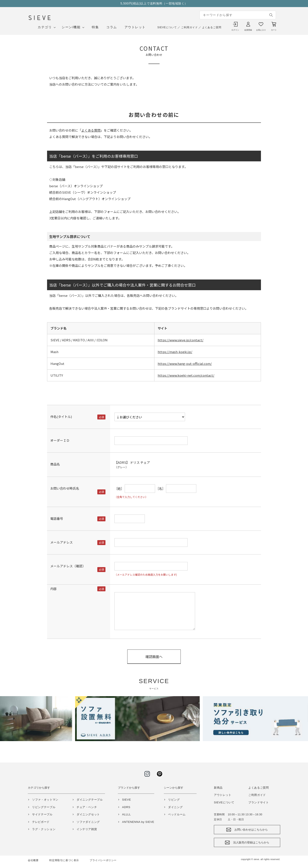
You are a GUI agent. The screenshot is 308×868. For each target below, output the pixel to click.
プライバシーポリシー (103, 860)
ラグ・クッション (44, 829)
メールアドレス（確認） (68, 566)
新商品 (218, 788)
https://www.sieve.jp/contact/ (181, 340)
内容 (53, 589)
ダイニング (175, 807)
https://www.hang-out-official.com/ (185, 363)
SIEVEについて (167, 27)
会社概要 (33, 860)
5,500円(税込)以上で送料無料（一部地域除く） (154, 3)
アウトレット (135, 27)
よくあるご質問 (212, 27)
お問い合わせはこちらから (251, 830)
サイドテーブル (42, 814)
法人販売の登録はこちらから (251, 842)
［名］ (161, 488)
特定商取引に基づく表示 (64, 860)
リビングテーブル (44, 807)
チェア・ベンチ (87, 807)
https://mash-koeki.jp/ (175, 352)
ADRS (126, 807)
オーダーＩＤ (60, 440)
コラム (112, 27)
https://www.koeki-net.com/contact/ (186, 375)
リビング (174, 800)
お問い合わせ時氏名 (65, 488)
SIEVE (127, 800)
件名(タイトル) (61, 417)
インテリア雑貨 (87, 829)
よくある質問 (91, 130)
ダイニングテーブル (90, 800)
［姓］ (119, 488)
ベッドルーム (177, 814)
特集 (95, 27)
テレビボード (41, 822)
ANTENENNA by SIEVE (138, 822)
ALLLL (127, 814)
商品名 (55, 464)
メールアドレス (61, 542)
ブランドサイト (259, 802)
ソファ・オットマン (45, 800)
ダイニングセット (88, 814)
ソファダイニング (88, 822)
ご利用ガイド (189, 27)
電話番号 (57, 518)
